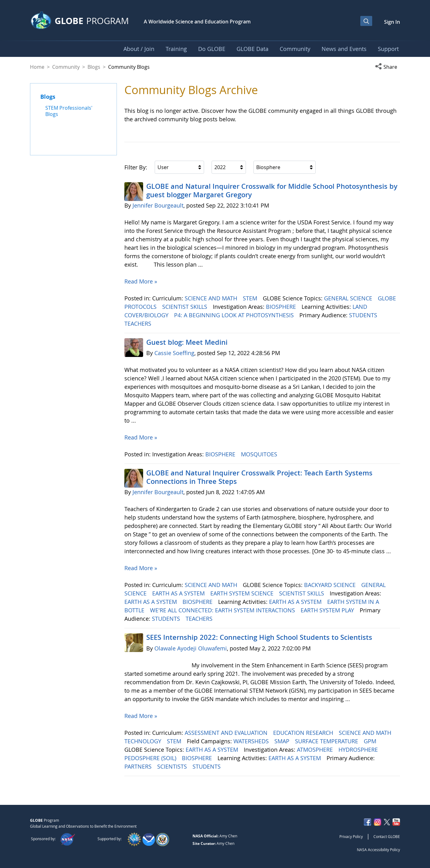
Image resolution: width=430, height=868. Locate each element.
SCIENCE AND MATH (212, 298)
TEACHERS (139, 324)
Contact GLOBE (387, 836)
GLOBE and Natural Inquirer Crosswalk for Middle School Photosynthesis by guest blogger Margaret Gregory (272, 190)
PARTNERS (139, 766)
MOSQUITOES (260, 454)
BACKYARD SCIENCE (331, 585)
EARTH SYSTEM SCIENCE (243, 593)
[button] (387, 67)
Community (66, 67)
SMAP (283, 741)
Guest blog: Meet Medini (187, 342)
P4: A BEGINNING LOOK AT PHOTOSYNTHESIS (235, 315)
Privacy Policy (351, 836)
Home (37, 67)
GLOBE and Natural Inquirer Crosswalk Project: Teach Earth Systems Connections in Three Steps (259, 477)
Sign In (392, 22)
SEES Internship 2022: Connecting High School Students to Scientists (259, 637)
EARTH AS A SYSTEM (179, 593)
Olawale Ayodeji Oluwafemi (191, 648)
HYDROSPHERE (359, 750)
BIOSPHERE (282, 307)
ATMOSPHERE (316, 750)
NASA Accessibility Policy (378, 850)
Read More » (141, 281)
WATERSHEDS (252, 741)
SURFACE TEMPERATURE (327, 741)
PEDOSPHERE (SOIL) (151, 758)
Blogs (94, 67)
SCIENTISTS (173, 766)
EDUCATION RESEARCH (304, 733)
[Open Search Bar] (366, 21)
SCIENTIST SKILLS (185, 307)
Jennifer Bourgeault (158, 205)
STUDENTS (364, 315)
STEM (251, 298)
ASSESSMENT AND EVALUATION (227, 733)
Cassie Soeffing (174, 353)
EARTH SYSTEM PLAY (328, 610)
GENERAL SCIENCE (349, 298)
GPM (371, 741)
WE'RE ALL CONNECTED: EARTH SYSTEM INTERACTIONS (223, 610)
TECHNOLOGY (144, 741)
